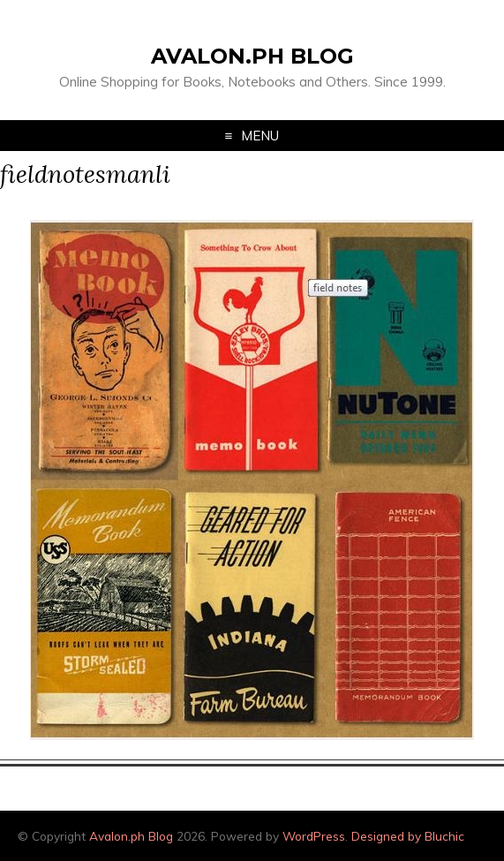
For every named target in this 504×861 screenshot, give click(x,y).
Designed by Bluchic (408, 836)
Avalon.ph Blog (252, 56)
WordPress (314, 836)
